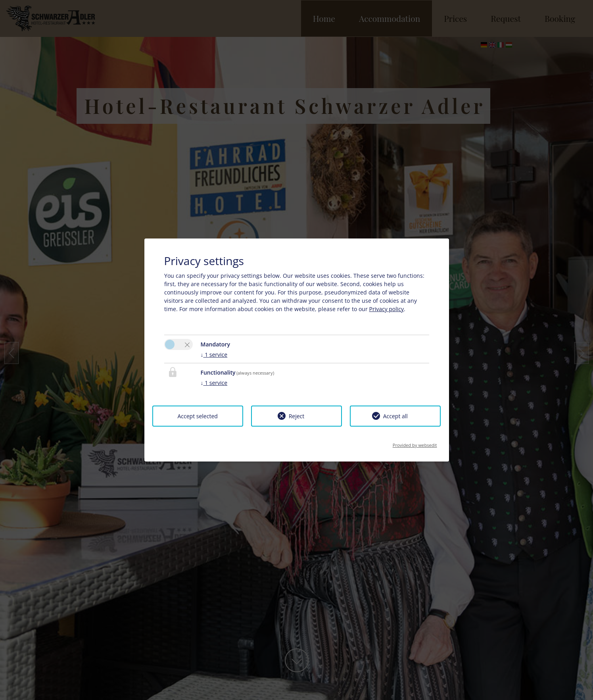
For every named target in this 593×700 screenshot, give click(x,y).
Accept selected (197, 416)
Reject (297, 416)
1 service (214, 355)
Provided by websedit (415, 443)
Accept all (395, 416)
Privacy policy (387, 309)
